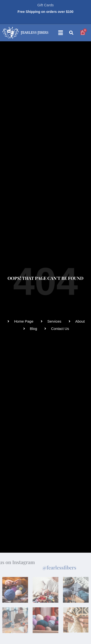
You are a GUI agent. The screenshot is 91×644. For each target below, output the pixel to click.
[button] (57, 33)
